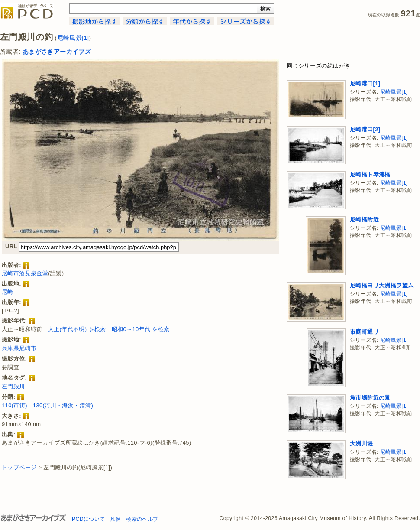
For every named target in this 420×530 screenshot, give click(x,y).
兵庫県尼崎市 (19, 348)
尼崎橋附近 (364, 219)
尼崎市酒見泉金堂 (25, 273)
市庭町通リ (364, 332)
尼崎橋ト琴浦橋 (370, 174)
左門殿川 (13, 386)
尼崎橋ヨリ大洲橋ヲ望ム (382, 285)
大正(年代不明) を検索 (77, 329)
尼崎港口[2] (365, 129)
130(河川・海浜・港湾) (63, 405)
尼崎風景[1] (73, 38)
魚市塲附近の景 (370, 398)
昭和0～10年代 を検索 (141, 329)
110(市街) (15, 405)
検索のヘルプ (142, 519)
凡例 (115, 519)
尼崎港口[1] (365, 83)
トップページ (19, 467)
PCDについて (88, 519)
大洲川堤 (362, 444)
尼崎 (8, 292)
